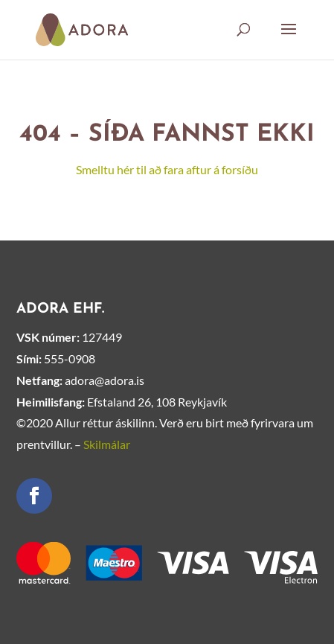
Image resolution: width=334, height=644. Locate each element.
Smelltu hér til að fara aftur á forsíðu (167, 169)
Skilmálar (107, 444)
